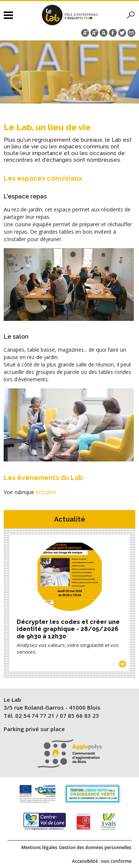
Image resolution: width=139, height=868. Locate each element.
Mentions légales (39, 847)
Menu (8, 15)
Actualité (46, 492)
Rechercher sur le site (131, 15)
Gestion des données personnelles (95, 847)
